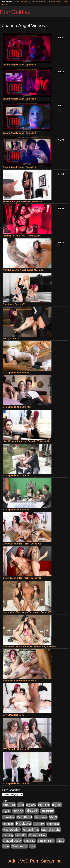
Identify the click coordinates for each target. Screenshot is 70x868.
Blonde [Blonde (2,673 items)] (18, 811)
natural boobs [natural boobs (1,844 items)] (51, 830)
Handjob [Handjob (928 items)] (8, 824)
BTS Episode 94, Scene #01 (17, 749)
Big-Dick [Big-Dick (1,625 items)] (44, 805)
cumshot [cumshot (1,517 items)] (9, 817)
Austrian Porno (38, 2)
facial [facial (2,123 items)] (53, 817)
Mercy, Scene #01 (12, 338)
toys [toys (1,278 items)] (32, 846)
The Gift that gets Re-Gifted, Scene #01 (22, 201)
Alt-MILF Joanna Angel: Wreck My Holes (23, 270)
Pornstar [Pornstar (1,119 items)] (21, 835)
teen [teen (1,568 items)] (6, 846)
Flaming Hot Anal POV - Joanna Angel (22, 236)
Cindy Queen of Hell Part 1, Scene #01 (22, 578)
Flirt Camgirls (22, 2)
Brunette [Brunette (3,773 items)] (47, 811)
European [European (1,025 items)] (41, 817)
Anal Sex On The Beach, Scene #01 (21, 681)
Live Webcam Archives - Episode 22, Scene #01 (27, 441)
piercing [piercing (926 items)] (8, 835)
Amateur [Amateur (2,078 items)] (9, 805)
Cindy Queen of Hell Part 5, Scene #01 (22, 544)
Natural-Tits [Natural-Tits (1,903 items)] (31, 830)
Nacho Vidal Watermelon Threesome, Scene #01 (27, 612)
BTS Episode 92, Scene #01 (17, 373)
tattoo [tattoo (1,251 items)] (60, 841)
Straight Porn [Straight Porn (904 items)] (46, 841)
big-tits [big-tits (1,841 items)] (57, 805)
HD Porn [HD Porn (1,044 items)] (39, 824)
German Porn (54, 2)
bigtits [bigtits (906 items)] (7, 811)
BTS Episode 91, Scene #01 (17, 407)
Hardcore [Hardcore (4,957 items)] (23, 823)
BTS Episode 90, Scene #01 (17, 475)
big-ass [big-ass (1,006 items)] (31, 805)
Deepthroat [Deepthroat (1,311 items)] (25, 817)
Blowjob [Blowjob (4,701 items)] (32, 811)
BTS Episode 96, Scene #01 (17, 510)
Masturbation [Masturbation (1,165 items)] (11, 830)
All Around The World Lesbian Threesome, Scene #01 (30, 646)
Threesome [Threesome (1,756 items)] (19, 846)
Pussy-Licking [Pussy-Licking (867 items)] (38, 835)
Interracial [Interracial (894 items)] (53, 824)
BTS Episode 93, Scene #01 (17, 783)
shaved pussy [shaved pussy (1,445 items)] (12, 841)
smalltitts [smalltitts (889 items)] (30, 841)
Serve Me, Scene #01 (13, 715)
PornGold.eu (15, 12)
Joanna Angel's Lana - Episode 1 (19, 167)
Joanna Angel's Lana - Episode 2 (19, 133)
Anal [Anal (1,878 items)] (21, 805)
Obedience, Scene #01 (14, 304)
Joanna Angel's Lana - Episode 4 (19, 65)
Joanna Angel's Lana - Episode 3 (19, 99)
